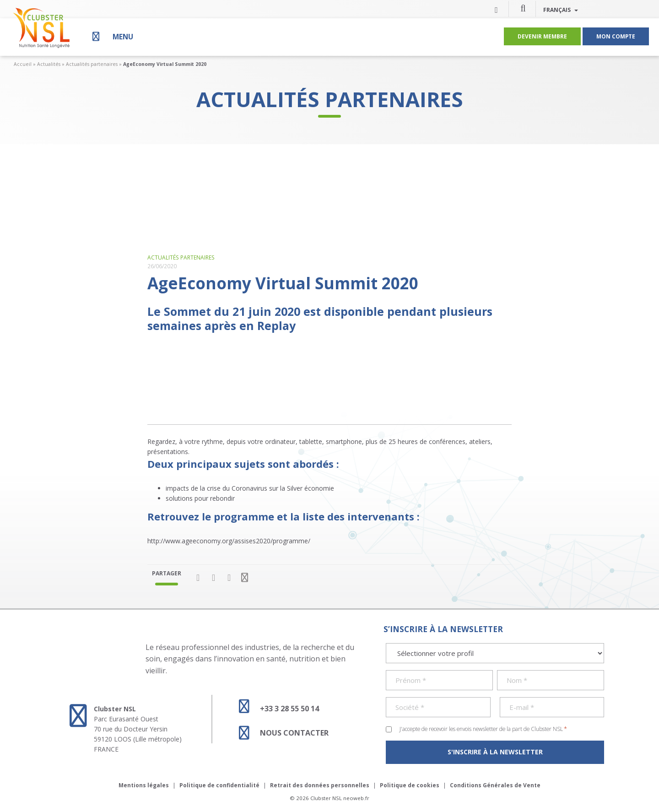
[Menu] (112, 36)
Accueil (23, 64)
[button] (523, 8)
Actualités (49, 64)
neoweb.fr (356, 798)
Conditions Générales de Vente (495, 785)
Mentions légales (144, 785)
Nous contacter (280, 733)
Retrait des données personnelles (320, 785)
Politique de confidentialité (219, 785)
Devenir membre (542, 36)
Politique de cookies (410, 785)
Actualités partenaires (92, 64)
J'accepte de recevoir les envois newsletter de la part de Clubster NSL (483, 729)
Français (561, 10)
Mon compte (616, 36)
